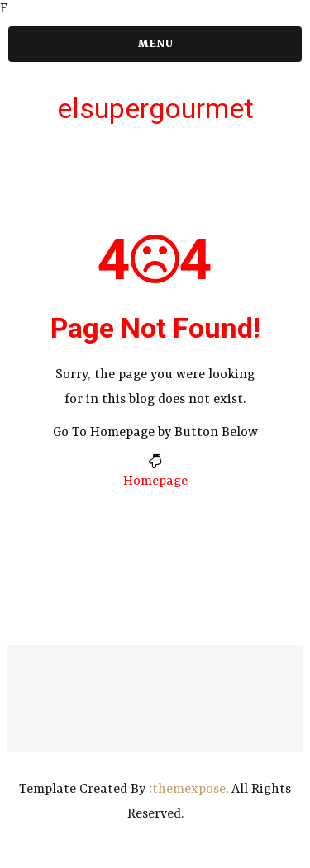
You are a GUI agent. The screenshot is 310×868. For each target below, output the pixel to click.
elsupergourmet (155, 108)
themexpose (189, 790)
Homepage (155, 481)
